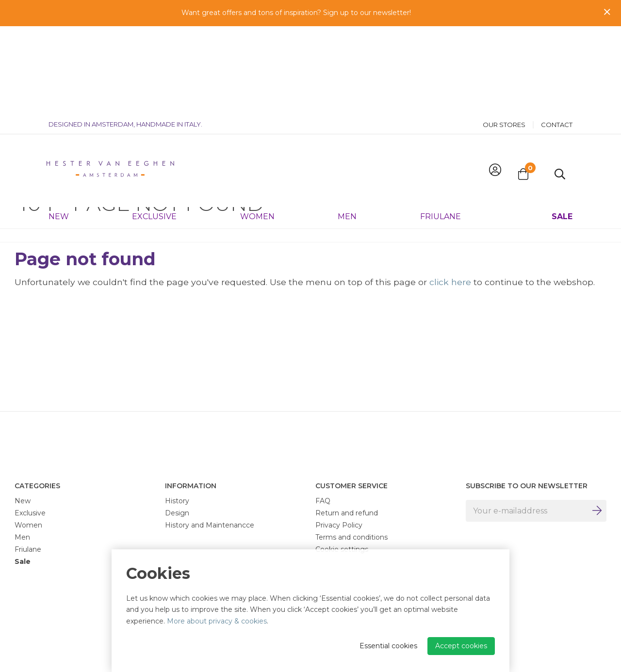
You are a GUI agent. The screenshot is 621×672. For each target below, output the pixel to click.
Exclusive (154, 128)
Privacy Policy (339, 525)
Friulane (441, 128)
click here (450, 282)
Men (347, 128)
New (59, 128)
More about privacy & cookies (217, 621)
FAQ (323, 501)
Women (257, 128)
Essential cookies (388, 646)
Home (25, 165)
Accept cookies (461, 646)
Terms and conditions (351, 537)
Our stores (504, 37)
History (177, 501)
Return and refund (347, 513)
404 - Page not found (79, 165)
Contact (557, 37)
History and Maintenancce (210, 525)
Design (177, 513)
